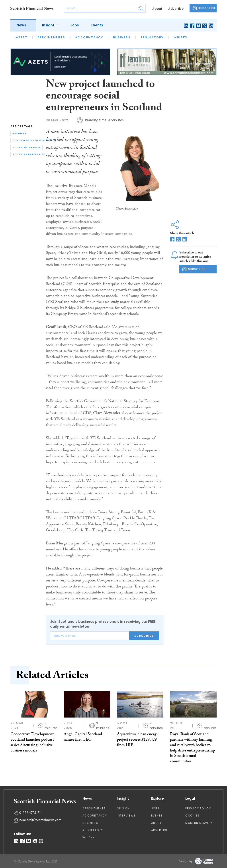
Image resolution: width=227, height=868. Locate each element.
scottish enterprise (29, 154)
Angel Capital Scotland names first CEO (83, 737)
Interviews (126, 816)
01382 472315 (29, 813)
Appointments (51, 37)
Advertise (176, 9)
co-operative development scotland (34, 140)
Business (122, 37)
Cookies (192, 816)
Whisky (181, 37)
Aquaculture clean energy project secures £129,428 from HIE (138, 740)
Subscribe (144, 636)
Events (97, 25)
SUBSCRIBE (204, 8)
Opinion (123, 808)
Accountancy (89, 37)
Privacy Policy (198, 808)
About (157, 9)
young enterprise (26, 147)
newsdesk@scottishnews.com (40, 820)
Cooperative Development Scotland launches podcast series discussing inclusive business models (32, 743)
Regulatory (152, 37)
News (22, 25)
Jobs (75, 25)
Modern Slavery (199, 823)
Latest (21, 37)
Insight (49, 25)
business (19, 133)
